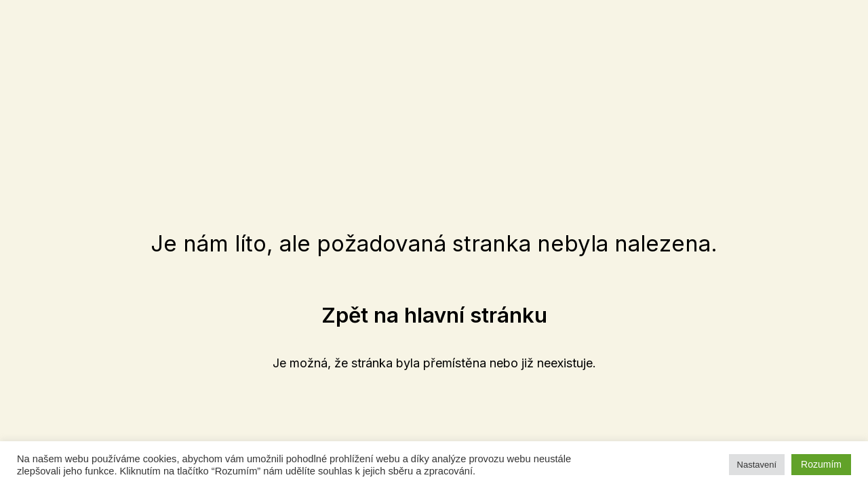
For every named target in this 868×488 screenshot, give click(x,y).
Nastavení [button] (757, 465)
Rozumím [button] (821, 464)
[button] (434, 315)
